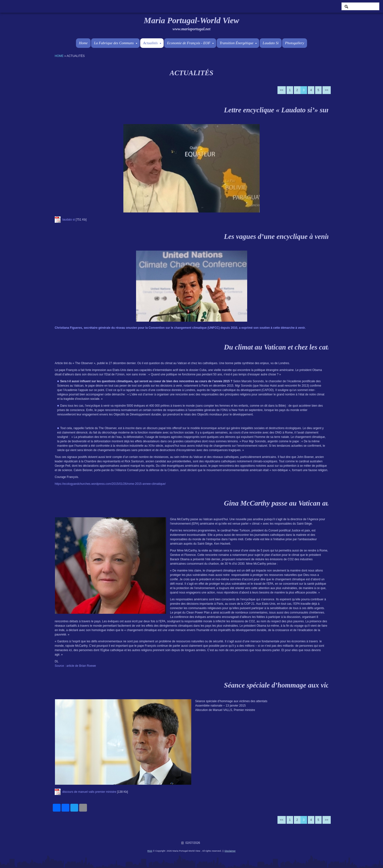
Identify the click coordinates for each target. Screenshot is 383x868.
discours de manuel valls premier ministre (89, 792)
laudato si (69, 220)
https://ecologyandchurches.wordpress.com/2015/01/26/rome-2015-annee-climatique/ (110, 484)
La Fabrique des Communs (116, 43)
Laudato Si (271, 43)
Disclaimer (230, 851)
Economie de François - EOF (190, 43)
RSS (150, 851)
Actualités (152, 43)
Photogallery (295, 43)
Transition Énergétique (238, 43)
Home (83, 43)
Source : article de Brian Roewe (75, 666)
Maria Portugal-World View (191, 20)
